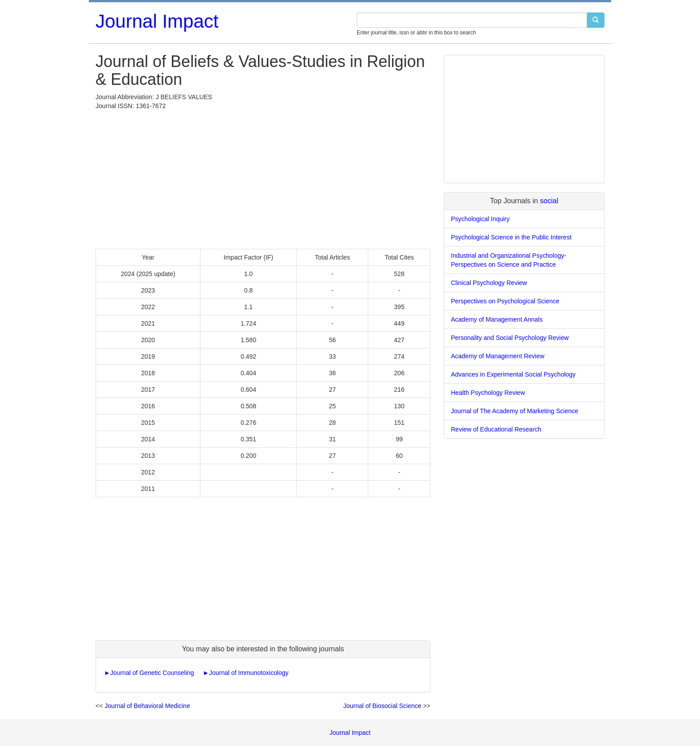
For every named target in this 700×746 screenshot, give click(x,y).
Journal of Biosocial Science (382, 706)
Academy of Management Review (498, 356)
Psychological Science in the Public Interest (511, 237)
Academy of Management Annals (497, 319)
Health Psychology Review (488, 393)
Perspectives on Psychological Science (505, 301)
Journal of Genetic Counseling (152, 673)
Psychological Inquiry (480, 219)
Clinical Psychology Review (489, 283)
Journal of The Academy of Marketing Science (515, 411)
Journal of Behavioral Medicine (147, 706)
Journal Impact (157, 21)
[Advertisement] (263, 177)
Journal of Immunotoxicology (249, 673)
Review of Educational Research (496, 429)
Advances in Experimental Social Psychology (513, 374)
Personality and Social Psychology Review (510, 338)
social (549, 201)
